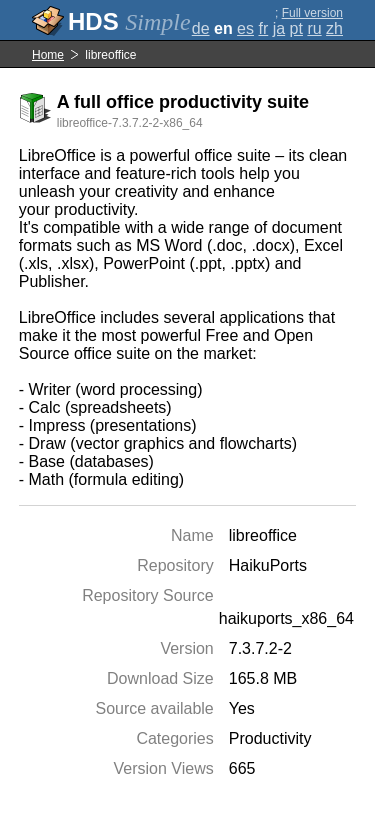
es (245, 28)
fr (263, 28)
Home (48, 55)
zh (334, 28)
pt (296, 28)
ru (314, 28)
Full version (312, 13)
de (201, 28)
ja (279, 28)
